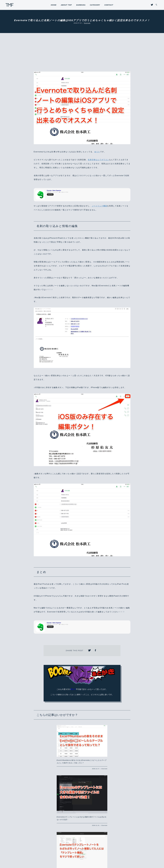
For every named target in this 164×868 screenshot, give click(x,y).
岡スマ (73, 689)
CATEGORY (95, 5)
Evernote (87, 23)
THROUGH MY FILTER (10, 5)
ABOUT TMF (66, 5)
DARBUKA (81, 5)
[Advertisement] (82, 55)
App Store (50, 194)
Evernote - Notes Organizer (54, 190)
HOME (54, 5)
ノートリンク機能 (99, 206)
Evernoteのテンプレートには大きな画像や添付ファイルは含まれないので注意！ (82, 751)
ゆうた (97, 152)
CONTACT (109, 5)
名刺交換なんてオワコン (98, 160)
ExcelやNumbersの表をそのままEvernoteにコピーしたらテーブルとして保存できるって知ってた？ (51, 748)
